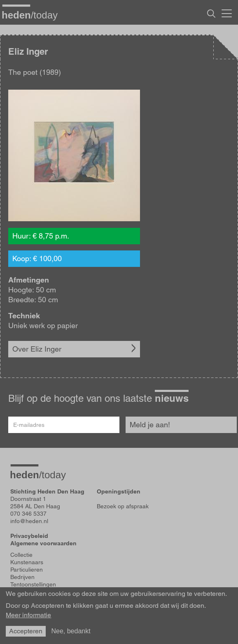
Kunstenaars (27, 562)
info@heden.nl (29, 521)
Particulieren (27, 570)
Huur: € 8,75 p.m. (41, 236)
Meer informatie (28, 615)
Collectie (21, 555)
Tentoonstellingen (33, 584)
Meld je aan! (150, 425)
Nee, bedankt (71, 631)
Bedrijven (22, 577)
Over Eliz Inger (37, 349)
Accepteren (26, 631)
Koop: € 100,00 (37, 258)
